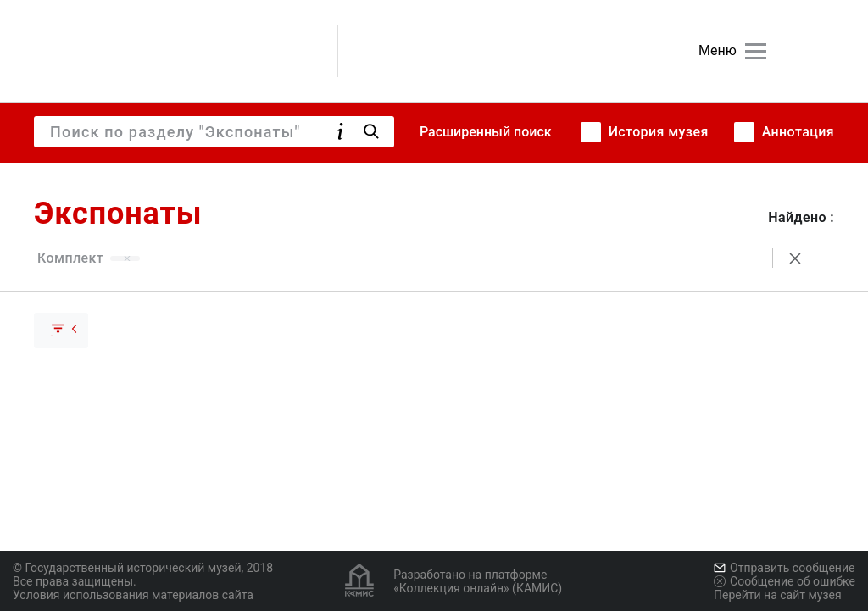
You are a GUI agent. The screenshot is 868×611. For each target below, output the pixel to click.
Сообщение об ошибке (785, 581)
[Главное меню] (756, 51)
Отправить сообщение (784, 568)
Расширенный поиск (486, 132)
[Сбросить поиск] (795, 258)
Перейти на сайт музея (778, 595)
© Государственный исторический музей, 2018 (143, 568)
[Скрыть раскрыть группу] (61, 330)
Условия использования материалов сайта (133, 595)
